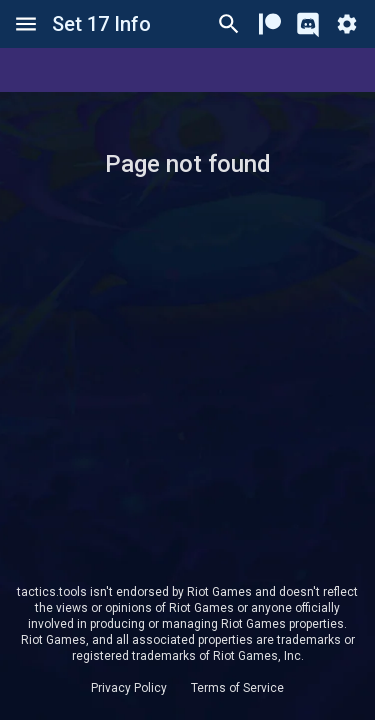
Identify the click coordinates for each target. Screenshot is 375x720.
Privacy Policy (129, 688)
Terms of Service (237, 688)
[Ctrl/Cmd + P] (229, 24)
